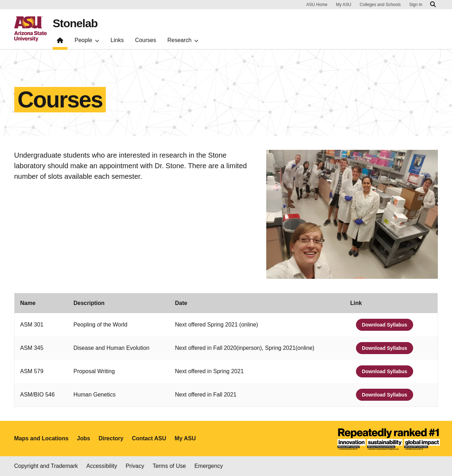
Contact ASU (149, 438)
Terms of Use (169, 466)
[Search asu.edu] (433, 5)
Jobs (84, 438)
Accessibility (102, 466)
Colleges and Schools (380, 5)
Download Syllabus (385, 325)
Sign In (416, 5)
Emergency (209, 466)
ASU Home (317, 5)
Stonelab (75, 23)
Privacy (135, 466)
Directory (111, 438)
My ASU (343, 5)
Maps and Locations (41, 438)
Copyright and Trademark (46, 466)
